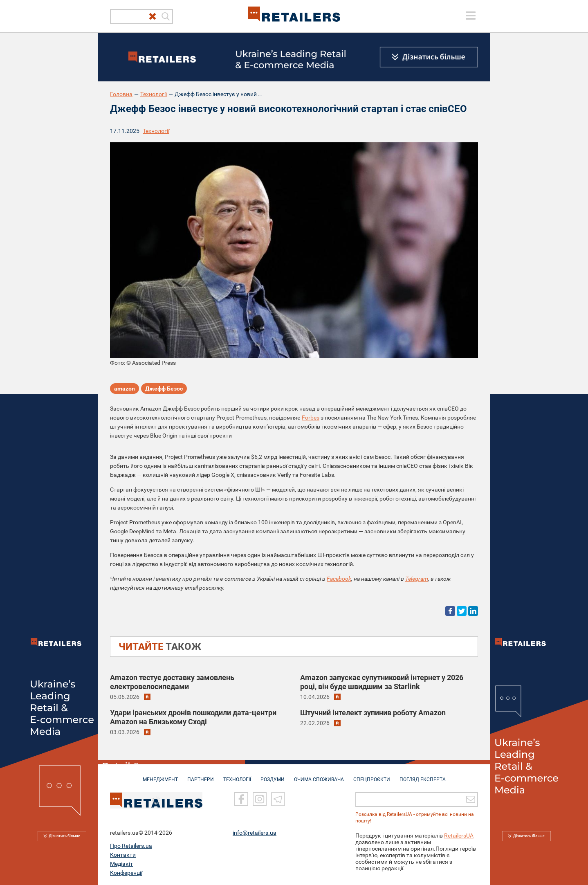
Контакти (123, 854)
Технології (154, 94)
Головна (121, 94)
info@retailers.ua (255, 832)
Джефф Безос (164, 389)
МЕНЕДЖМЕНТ (160, 775)
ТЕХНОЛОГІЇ (237, 775)
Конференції (126, 872)
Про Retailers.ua (131, 845)
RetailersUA (459, 835)
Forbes (311, 418)
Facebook (339, 579)
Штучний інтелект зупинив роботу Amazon (373, 713)
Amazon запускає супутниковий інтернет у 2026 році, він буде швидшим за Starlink (382, 682)
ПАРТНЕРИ (201, 775)
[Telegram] (278, 799)
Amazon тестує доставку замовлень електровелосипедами (172, 682)
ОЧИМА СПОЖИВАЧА (319, 775)
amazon (125, 389)
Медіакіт (121, 863)
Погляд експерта (423, 775)
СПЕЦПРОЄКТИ (372, 775)
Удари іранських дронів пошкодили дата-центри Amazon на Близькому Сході (193, 717)
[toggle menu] (471, 16)
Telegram (417, 579)
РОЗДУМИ (273, 775)
